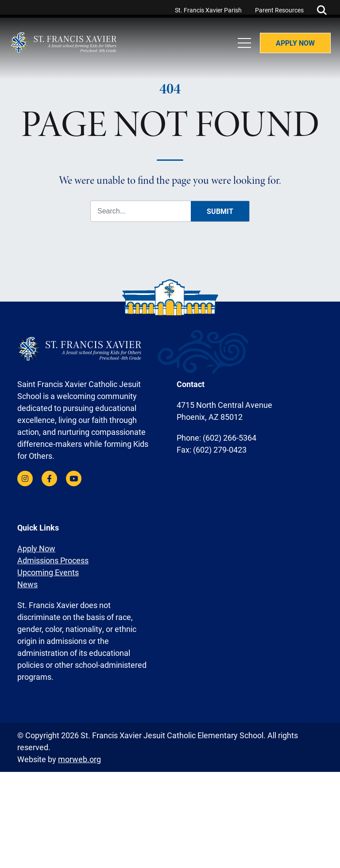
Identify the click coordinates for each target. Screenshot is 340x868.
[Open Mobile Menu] (240, 53)
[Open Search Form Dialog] (322, 9)
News (27, 580)
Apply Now (291, 53)
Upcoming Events (48, 568)
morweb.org (79, 755)
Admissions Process (53, 556)
